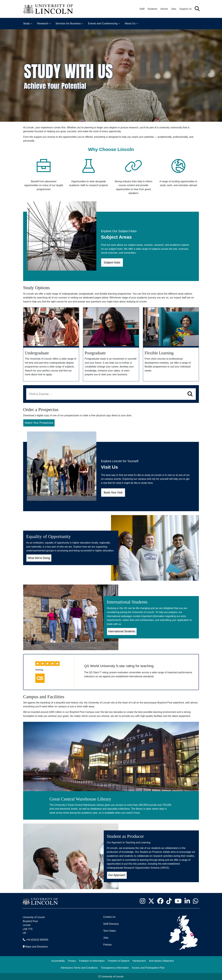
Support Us (185, 9)
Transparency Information (115, 968)
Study (26, 23)
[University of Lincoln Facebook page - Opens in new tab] (160, 901)
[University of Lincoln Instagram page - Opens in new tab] (142, 901)
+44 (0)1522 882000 (37, 940)
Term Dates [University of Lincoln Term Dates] (109, 931)
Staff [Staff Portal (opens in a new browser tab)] (142, 9)
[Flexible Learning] (171, 344)
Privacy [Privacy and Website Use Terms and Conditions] (72, 961)
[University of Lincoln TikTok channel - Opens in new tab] (169, 901)
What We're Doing (39, 558)
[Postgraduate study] (111, 344)
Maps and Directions (37, 947)
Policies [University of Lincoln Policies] (107, 945)
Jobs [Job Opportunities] (106, 938)
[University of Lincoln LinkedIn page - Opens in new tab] (187, 901)
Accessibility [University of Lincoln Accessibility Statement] (58, 961)
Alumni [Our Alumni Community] (164, 9)
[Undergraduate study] (51, 344)
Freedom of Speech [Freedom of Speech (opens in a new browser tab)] (119, 961)
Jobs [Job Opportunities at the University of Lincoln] (174, 9)
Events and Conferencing (103, 23)
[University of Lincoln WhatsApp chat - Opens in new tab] (195, 901)
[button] (197, 9)
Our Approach (117, 875)
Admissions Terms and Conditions (79, 968)
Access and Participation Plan (148, 968)
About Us (130, 23)
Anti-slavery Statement (161, 961)
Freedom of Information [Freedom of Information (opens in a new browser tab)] (92, 961)
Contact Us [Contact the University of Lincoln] (109, 917)
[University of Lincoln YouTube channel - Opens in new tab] (178, 901)
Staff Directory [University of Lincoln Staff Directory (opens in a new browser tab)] (111, 924)
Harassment (139, 961)
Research (43, 23)
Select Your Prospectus (39, 423)
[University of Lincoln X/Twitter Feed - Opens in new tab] (151, 901)
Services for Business (68, 23)
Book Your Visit (113, 493)
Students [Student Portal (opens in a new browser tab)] (152, 9)
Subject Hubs (112, 263)
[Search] (190, 394)
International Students (122, 631)
